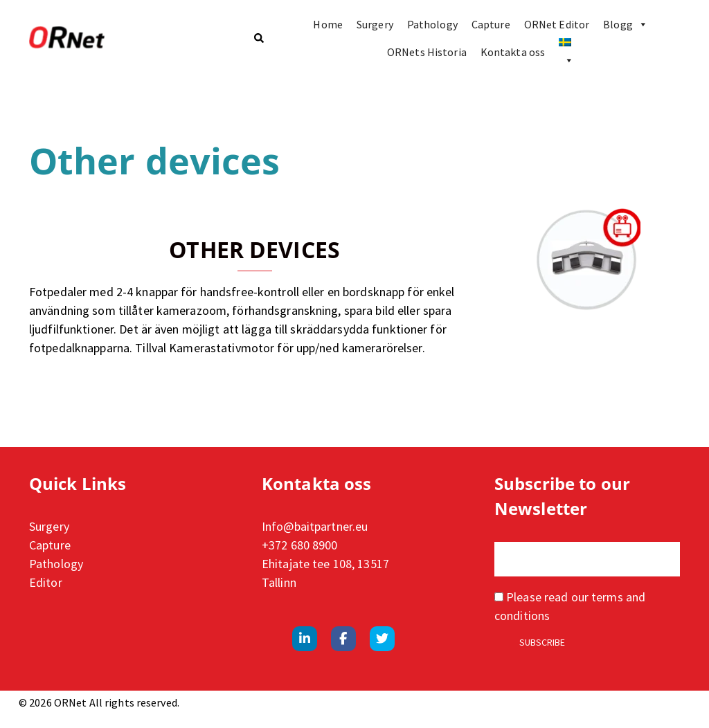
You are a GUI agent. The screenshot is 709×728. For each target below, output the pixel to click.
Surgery (375, 24)
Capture (491, 24)
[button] (258, 38)
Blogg (626, 24)
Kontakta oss (513, 52)
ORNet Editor (557, 24)
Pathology (432, 24)
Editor (46, 582)
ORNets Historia (427, 52)
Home (327, 24)
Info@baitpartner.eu (315, 526)
